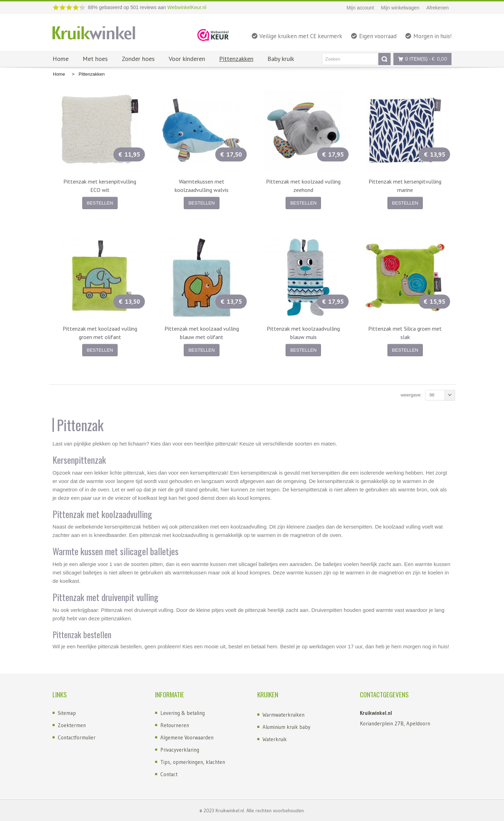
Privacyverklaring (180, 750)
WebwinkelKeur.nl (187, 7)
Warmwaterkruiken (283, 715)
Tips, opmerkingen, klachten (193, 762)
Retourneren (175, 725)
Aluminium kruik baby (286, 727)
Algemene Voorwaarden (187, 737)
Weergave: (411, 395)
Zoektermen (72, 725)
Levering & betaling (183, 713)
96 (442, 395)
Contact (169, 774)
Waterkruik (275, 739)
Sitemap (67, 713)
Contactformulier (77, 737)
